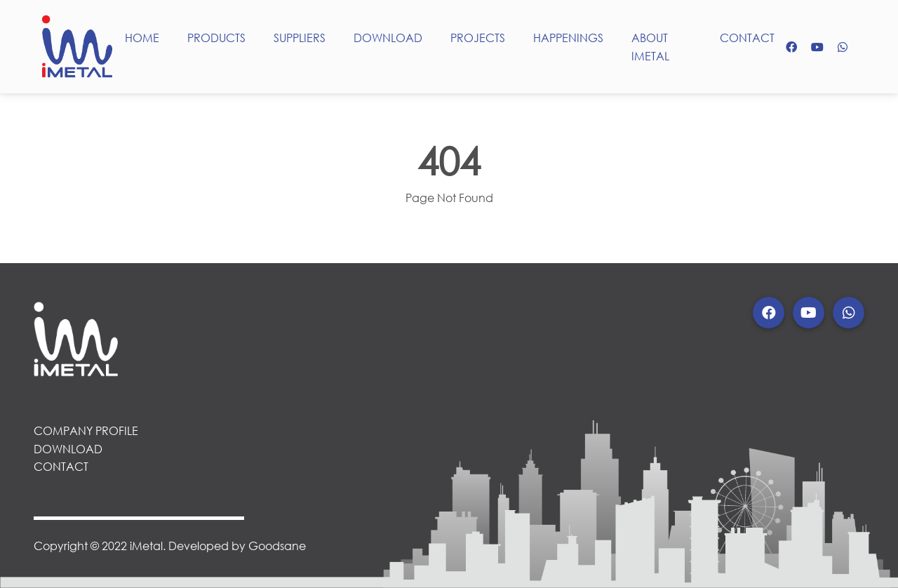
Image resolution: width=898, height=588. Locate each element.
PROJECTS (478, 38)
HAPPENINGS (568, 38)
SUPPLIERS (300, 38)
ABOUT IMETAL (650, 47)
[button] (769, 313)
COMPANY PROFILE (86, 430)
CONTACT (747, 38)
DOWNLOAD (388, 38)
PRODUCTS (216, 38)
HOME (142, 38)
